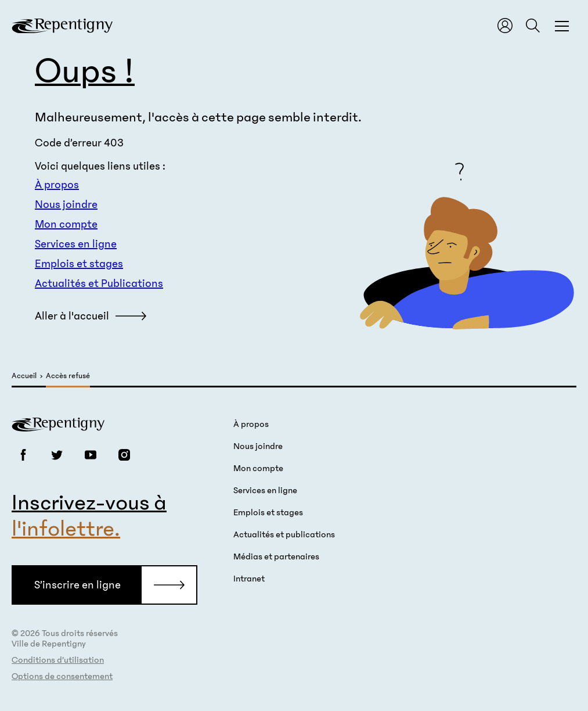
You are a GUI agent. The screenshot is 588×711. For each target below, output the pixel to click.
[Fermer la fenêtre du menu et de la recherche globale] (562, 26)
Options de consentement (62, 676)
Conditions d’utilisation (58, 660)
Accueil (24, 376)
